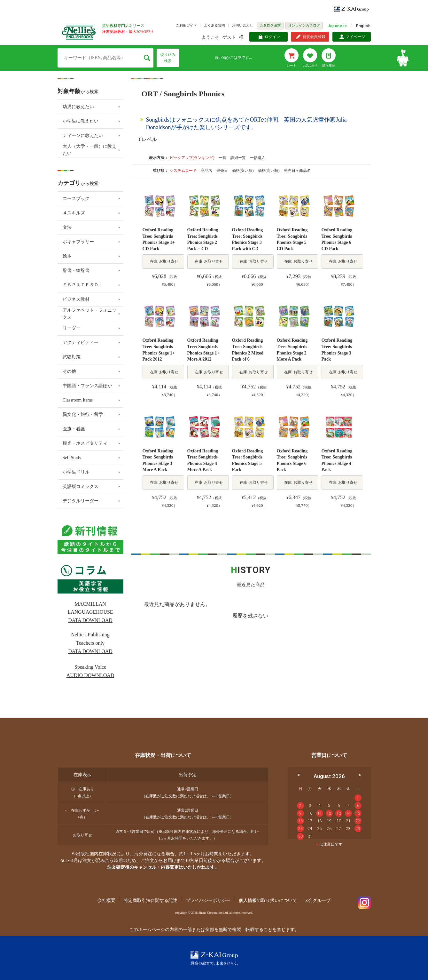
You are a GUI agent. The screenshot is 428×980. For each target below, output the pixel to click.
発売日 (223, 171)
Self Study (72, 458)
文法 (67, 227)
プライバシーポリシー (208, 900)
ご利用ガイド (186, 25)
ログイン (272, 37)
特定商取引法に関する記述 (151, 900)
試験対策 (72, 357)
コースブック (76, 199)
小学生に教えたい (81, 121)
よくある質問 (214, 25)
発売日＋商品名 (297, 171)
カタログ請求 (270, 25)
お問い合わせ (243, 25)
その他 (69, 371)
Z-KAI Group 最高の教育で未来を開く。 (214, 958)
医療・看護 (74, 429)
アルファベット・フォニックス (89, 314)
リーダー (72, 328)
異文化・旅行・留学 (83, 414)
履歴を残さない (250, 616)
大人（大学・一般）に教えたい (89, 150)
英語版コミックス (81, 486)
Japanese (337, 26)
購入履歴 (329, 65)
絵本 (67, 256)
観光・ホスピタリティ (85, 443)
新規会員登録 (314, 37)
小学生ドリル (76, 472)
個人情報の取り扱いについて (268, 900)
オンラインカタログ (304, 25)
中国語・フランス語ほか (87, 386)
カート (292, 65)
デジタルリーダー (81, 501)
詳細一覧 (238, 158)
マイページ (355, 37)
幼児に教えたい (78, 107)
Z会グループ (318, 900)
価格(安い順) (243, 171)
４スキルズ (74, 213)
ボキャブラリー (78, 242)
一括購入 (258, 158)
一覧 (222, 158)
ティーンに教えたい (83, 135)
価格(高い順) (269, 171)
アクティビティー (81, 343)
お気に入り (310, 65)
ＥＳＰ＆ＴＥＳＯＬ (83, 285)
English (363, 26)
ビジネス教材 (76, 299)
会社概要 (106, 900)
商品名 (207, 171)
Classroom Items (78, 400)
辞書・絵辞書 (76, 271)
